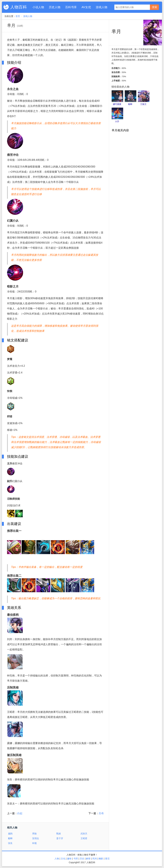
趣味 (69, 859)
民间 (95, 859)
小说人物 (38, 7)
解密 (88, 859)
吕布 (101, 813)
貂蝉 (10, 838)
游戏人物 (102, 7)
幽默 (101, 859)
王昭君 (84, 838)
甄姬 (59, 834)
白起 (20, 813)
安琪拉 (36, 838)
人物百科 (19, 7)
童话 (107, 859)
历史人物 (55, 7)
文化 (63, 859)
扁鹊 (10, 834)
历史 (82, 859)
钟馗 (34, 843)
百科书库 (71, 7)
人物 (57, 859)
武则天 (84, 834)
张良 (10, 843)
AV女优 (86, 7)
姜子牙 (60, 838)
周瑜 (34, 834)
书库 (76, 859)
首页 (18, 16)
